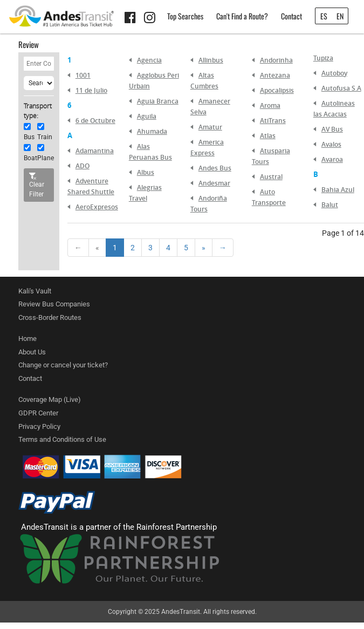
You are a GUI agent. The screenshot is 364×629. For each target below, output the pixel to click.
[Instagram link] (151, 19)
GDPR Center (38, 413)
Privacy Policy (39, 426)
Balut (330, 205)
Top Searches (185, 16)
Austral (271, 177)
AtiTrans (273, 121)
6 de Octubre (95, 121)
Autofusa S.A (341, 88)
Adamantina (95, 151)
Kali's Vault (35, 291)
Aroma (270, 105)
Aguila (147, 116)
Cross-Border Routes (50, 317)
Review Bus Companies (54, 304)
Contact (291, 16)
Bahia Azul (338, 190)
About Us (32, 352)
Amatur (210, 127)
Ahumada (152, 131)
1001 (83, 75)
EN (340, 16)
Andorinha (276, 60)
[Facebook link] (132, 19)
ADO (83, 166)
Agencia (149, 60)
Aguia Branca (158, 101)
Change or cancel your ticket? (63, 365)
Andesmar (214, 183)
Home (28, 339)
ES (324, 16)
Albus (146, 172)
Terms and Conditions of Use (62, 439)
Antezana (275, 75)
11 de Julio (91, 90)
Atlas (268, 136)
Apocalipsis (277, 90)
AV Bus (332, 129)
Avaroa (332, 159)
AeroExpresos (97, 207)
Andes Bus (215, 168)
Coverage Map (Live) (50, 399)
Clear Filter (37, 185)
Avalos (331, 144)
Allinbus (211, 60)
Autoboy (334, 73)
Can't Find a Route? (242, 16)
